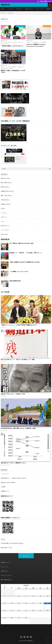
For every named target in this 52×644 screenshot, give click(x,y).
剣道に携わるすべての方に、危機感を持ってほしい (14, 463)
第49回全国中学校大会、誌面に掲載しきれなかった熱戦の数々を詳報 (18, 428)
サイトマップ (4, 567)
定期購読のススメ (5, 491)
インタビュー (11, 9)
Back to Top (26, 556)
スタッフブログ (40, 9)
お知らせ (3, 9)
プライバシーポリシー (6, 575)
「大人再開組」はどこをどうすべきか (19, 271)
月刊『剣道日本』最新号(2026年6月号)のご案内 (21, 243)
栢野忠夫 (11, 68)
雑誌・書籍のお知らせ (6, 183)
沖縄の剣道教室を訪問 (15, 281)
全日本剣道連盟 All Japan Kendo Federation (12, 543)
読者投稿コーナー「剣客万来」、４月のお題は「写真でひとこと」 (26, 253)
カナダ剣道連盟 (42, 42)
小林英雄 (19, 67)
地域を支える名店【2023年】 (8, 482)
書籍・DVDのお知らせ (7, 196)
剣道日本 (30, 641)
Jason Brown (7, 44)
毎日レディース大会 (7, 67)
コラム (3, 221)
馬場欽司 (14, 67)
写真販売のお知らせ (6, 204)
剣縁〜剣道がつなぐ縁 (6, 548)
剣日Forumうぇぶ (29, 9)
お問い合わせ (4, 571)
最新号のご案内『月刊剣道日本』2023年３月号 (13, 71)
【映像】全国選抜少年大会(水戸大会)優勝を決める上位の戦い (25, 262)
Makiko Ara (11, 42)
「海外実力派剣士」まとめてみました (12, 46)
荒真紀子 (36, 42)
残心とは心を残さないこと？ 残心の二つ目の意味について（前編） (18, 359)
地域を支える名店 (5, 178)
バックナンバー (5, 474)
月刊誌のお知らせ (20, 26)
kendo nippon (47, 26)
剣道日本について (5, 562)
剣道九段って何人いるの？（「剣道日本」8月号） (13, 394)
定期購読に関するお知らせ (8, 191)
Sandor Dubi (17, 42)
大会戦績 (3, 487)
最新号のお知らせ (5, 187)
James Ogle (5, 42)
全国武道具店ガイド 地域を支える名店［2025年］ (14, 478)
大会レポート (19, 9)
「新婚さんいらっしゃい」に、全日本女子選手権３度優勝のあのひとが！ (19, 325)
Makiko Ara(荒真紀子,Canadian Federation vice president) (36, 45)
